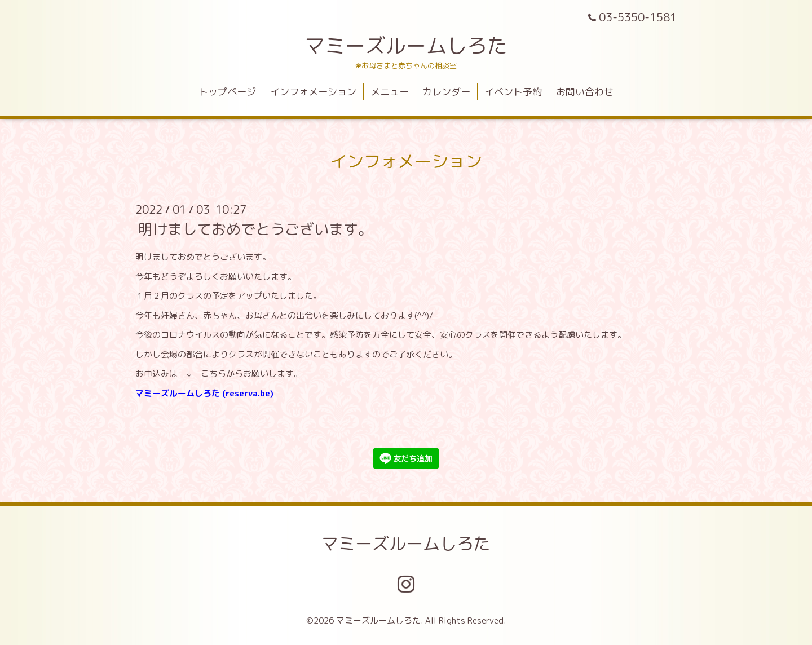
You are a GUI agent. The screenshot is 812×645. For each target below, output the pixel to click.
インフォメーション (313, 92)
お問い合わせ (585, 92)
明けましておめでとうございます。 (255, 229)
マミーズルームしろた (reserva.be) (204, 393)
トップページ (227, 92)
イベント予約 (513, 92)
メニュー (390, 92)
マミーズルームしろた (406, 45)
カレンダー (446, 92)
